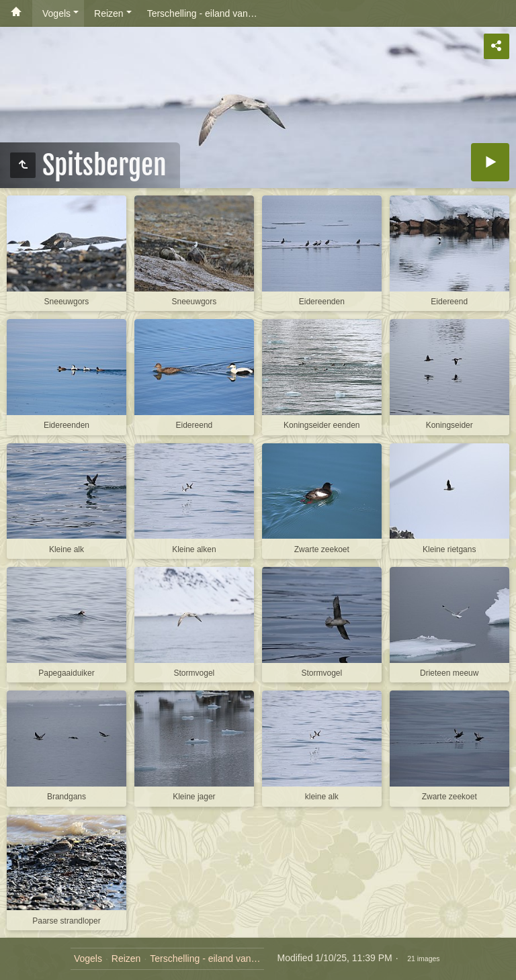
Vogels (56, 13)
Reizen (109, 13)
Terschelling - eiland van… (202, 13)
